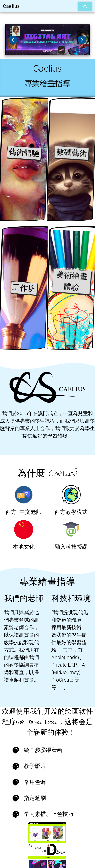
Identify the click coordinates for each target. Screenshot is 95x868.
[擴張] (85, 6)
